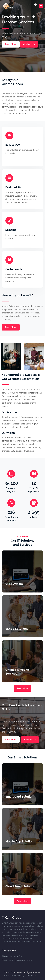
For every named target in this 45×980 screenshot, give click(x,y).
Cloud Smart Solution (20, 886)
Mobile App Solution (19, 841)
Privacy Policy (18, 976)
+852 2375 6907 (16, 956)
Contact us (31, 976)
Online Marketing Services (17, 672)
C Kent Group (12, 917)
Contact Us (29, 44)
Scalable (11, 230)
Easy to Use (13, 145)
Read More (11, 44)
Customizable (14, 269)
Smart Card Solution (19, 797)
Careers (5, 976)
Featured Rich (14, 187)
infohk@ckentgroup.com (20, 960)
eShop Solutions (17, 629)
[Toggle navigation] (41, 6)
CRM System (14, 584)
